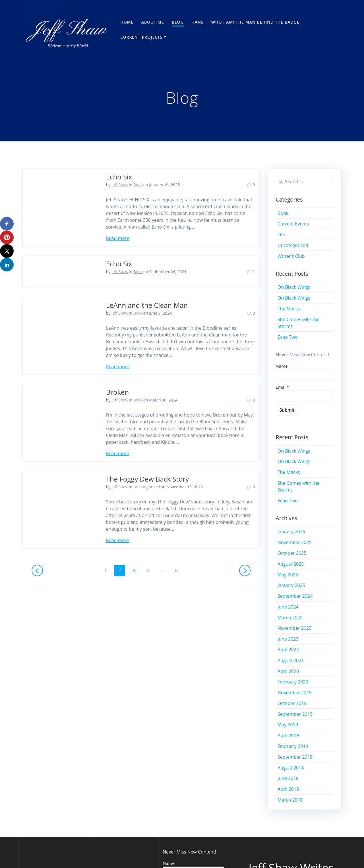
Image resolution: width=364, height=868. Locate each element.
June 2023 (288, 639)
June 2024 (288, 607)
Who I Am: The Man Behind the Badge (255, 22)
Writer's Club (291, 256)
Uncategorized (147, 487)
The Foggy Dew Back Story (148, 479)
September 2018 (295, 757)
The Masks (289, 309)
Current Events (293, 224)
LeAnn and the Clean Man (147, 305)
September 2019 (295, 714)
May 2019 (288, 725)
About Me (153, 22)
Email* (305, 393)
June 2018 (288, 778)
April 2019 (288, 735)
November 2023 (295, 628)
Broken (118, 392)
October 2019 (292, 703)
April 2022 (288, 650)
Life (281, 235)
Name (282, 366)
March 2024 (290, 618)
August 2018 (291, 768)
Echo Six (119, 177)
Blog (178, 22)
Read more (118, 238)
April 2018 (288, 789)
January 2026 (291, 532)
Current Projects (141, 37)
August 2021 (291, 660)
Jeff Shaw (120, 185)
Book (138, 185)
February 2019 (293, 746)
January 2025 (291, 585)
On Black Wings (294, 287)
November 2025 (295, 542)
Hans (197, 22)
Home (127, 22)
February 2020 (293, 682)
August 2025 (291, 564)
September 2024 (295, 596)
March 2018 (290, 800)
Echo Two (288, 337)
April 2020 (288, 671)
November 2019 (295, 693)
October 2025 (292, 553)
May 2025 (288, 575)
